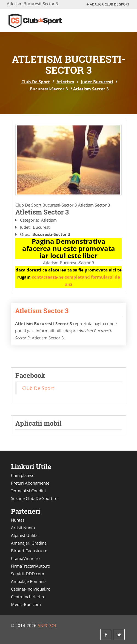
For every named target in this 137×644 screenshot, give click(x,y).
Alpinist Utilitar (25, 535)
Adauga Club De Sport (108, 4)
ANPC (43, 625)
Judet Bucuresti (97, 82)
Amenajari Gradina (29, 543)
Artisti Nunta (23, 528)
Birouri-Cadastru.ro (29, 551)
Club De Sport (36, 82)
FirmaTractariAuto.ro (31, 566)
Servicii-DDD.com (28, 574)
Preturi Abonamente (30, 483)
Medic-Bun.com (26, 604)
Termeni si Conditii (28, 491)
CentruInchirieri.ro (28, 597)
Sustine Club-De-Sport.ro (34, 498)
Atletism (65, 82)
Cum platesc (22, 475)
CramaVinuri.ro (25, 558)
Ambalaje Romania (29, 581)
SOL (53, 625)
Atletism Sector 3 (42, 311)
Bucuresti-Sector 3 (49, 89)
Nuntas (18, 520)
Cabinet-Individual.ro (31, 589)
